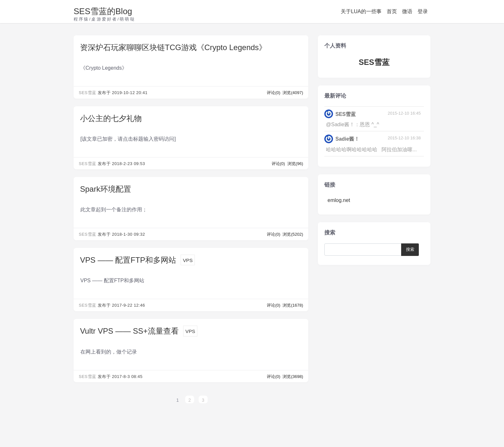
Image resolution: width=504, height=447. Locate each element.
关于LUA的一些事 (361, 11)
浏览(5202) (293, 234)
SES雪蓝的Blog (103, 11)
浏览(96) (295, 164)
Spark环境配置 (106, 189)
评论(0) (274, 93)
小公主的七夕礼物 (111, 118)
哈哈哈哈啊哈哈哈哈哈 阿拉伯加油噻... (371, 149)
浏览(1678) (293, 305)
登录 (423, 11)
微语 (407, 11)
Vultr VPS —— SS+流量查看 (129, 331)
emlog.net (339, 200)
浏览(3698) (293, 377)
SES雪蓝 (88, 93)
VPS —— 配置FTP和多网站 (128, 260)
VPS (188, 260)
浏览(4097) (293, 93)
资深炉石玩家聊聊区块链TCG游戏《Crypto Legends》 (173, 47)
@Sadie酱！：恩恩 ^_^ (353, 124)
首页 (392, 11)
